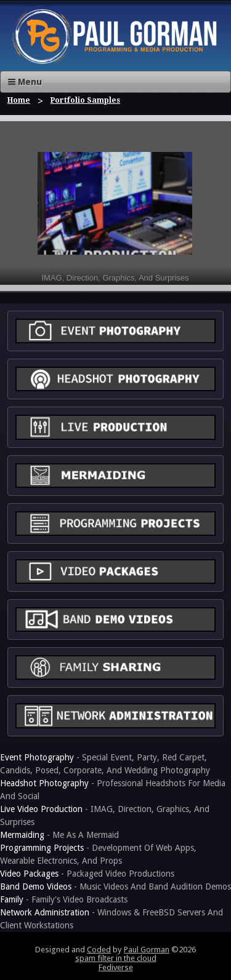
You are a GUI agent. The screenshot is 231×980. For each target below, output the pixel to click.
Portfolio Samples (85, 100)
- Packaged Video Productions (87, 874)
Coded (99, 950)
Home (19, 100)
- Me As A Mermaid (59, 835)
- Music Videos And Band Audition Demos (115, 886)
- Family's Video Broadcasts (64, 899)
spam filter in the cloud (116, 958)
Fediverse (116, 967)
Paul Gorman (147, 950)
